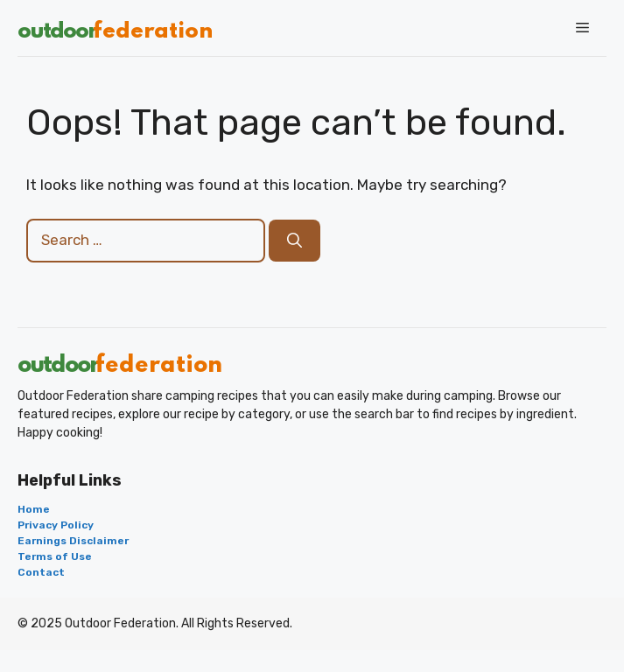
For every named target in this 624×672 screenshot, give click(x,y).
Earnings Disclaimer (73, 541)
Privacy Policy (56, 525)
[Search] (294, 241)
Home (34, 509)
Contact (41, 572)
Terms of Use (55, 556)
